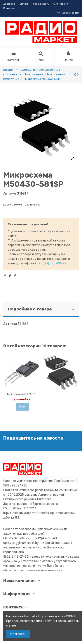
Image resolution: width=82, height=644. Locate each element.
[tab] (41, 310)
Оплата (24, 4)
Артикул (10, 324)
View (22, 407)
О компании (61, 4)
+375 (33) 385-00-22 (50, 263)
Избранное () (68, 13)
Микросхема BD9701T (22, 394)
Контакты (9, 8)
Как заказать (41, 4)
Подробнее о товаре (41, 309)
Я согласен (18, 634)
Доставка (9, 4)
